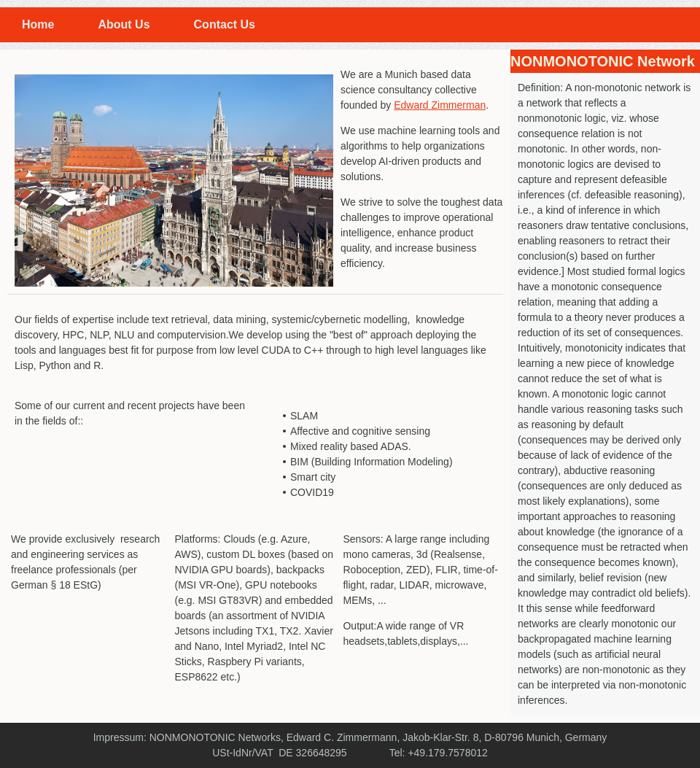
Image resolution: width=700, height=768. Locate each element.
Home (38, 24)
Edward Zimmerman (440, 105)
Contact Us (225, 24)
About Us (124, 24)
